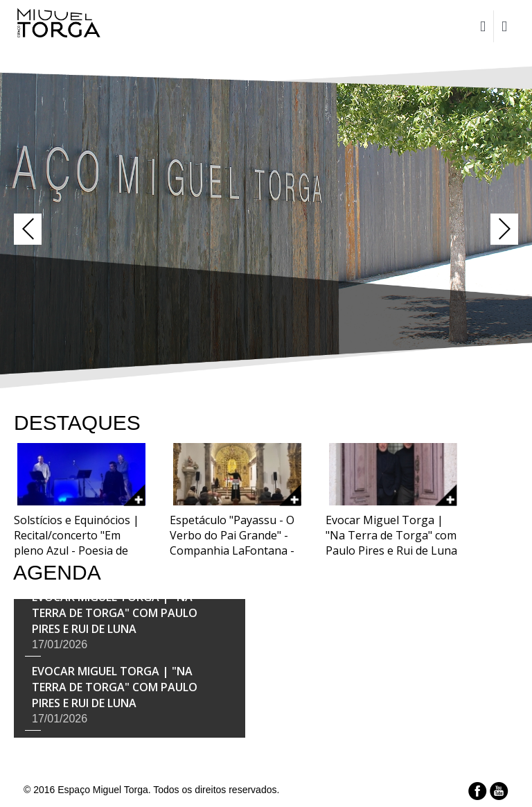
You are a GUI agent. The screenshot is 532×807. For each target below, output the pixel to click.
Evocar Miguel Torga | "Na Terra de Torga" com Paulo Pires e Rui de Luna (115, 614)
